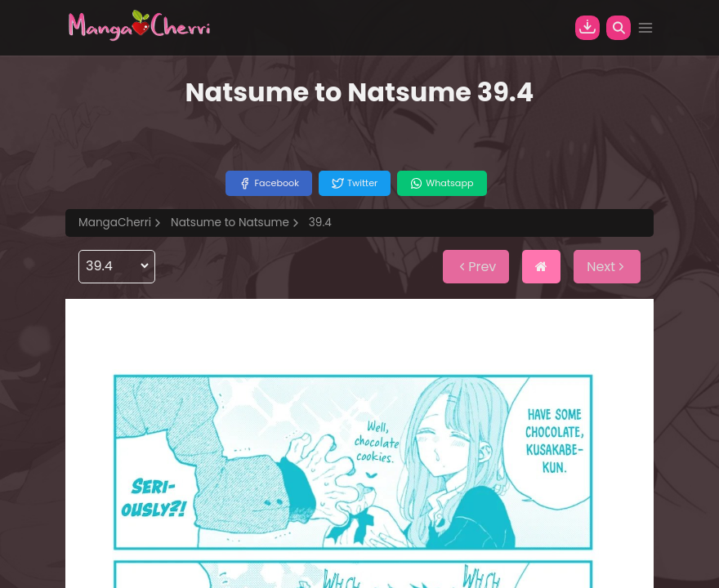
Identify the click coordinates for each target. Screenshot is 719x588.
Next (607, 267)
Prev (476, 267)
